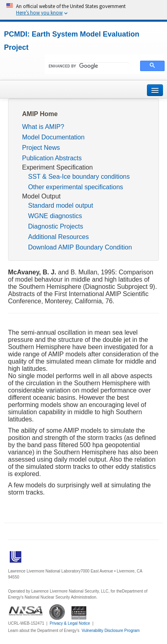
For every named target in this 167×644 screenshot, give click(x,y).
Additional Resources (58, 237)
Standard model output (61, 205)
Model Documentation (53, 137)
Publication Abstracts (52, 158)
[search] (89, 66)
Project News (41, 148)
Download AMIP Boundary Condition (80, 247)
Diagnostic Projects (56, 226)
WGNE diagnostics (55, 216)
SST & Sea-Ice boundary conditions (79, 177)
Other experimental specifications (76, 187)
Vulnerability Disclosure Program (111, 631)
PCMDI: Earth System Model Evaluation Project (72, 41)
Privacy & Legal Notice (70, 623)
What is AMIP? (43, 127)
